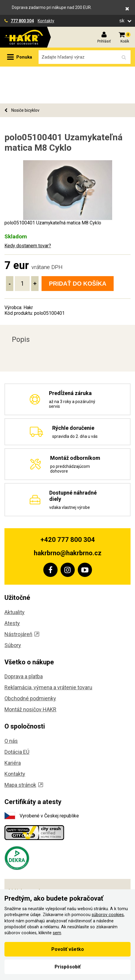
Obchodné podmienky (30, 662)
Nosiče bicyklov (22, 73)
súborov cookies (108, 915)
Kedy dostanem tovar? (28, 209)
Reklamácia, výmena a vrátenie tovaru (48, 651)
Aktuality (15, 575)
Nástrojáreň (22, 597)
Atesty (12, 586)
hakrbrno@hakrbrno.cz (68, 516)
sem (57, 933)
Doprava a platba (24, 640)
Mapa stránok (24, 748)
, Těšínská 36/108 (43, 881)
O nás (11, 704)
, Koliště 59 (32, 868)
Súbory (13, 608)
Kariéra (13, 726)
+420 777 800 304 (68, 503)
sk (123, 21)
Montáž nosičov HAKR (30, 673)
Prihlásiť (104, 41)
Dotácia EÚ (17, 715)
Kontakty (46, 21)
